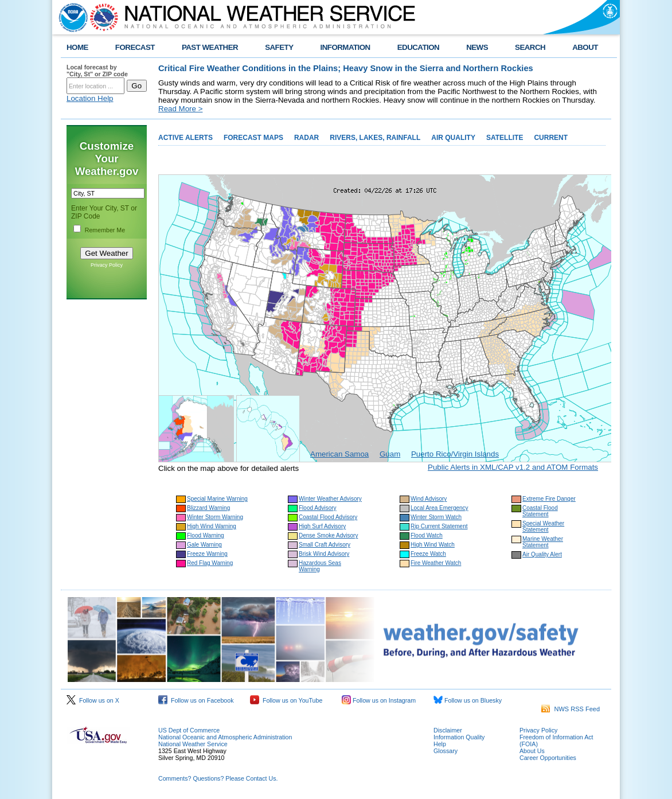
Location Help (90, 98)
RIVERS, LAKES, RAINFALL (375, 138)
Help (440, 744)
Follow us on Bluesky (468, 700)
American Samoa (339, 454)
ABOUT (585, 47)
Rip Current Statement (439, 526)
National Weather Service (193, 744)
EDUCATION (418, 47)
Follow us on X (93, 700)
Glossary (446, 751)
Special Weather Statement (543, 527)
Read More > (180, 109)
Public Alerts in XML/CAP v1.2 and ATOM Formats (513, 467)
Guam (390, 454)
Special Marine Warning (217, 499)
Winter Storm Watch (436, 517)
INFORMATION (345, 47)
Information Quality (459, 737)
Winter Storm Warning (215, 517)
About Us (532, 751)
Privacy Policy (107, 265)
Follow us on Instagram (379, 700)
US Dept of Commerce (189, 730)
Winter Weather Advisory (330, 499)
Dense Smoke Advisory (328, 535)
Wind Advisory (429, 499)
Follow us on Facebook (196, 700)
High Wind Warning (212, 526)
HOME (77, 47)
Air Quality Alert (542, 554)
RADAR (306, 138)
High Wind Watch (433, 545)
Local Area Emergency (439, 508)
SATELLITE (505, 138)
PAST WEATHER (210, 47)
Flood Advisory (318, 508)
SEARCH (530, 47)
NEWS (477, 47)
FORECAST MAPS (253, 138)
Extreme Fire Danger (549, 499)
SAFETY (279, 47)
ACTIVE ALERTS (185, 138)
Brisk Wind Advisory (324, 554)
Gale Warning (204, 545)
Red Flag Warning (210, 563)
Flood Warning (206, 535)
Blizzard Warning (208, 508)
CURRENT (551, 138)
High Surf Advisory (322, 526)
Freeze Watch (428, 554)
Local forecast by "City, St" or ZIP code (97, 71)
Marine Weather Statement (543, 542)
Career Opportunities (548, 758)
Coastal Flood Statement (540, 511)
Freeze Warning (207, 554)
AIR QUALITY (453, 138)
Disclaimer (448, 730)
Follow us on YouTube (286, 700)
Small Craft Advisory (325, 545)
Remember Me (105, 230)
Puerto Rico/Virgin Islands (455, 454)
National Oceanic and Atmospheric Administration (225, 737)
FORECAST (135, 47)
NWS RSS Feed (571, 709)
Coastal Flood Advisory (328, 517)
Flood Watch (427, 535)
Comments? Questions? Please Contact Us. (218, 778)
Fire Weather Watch (436, 563)
